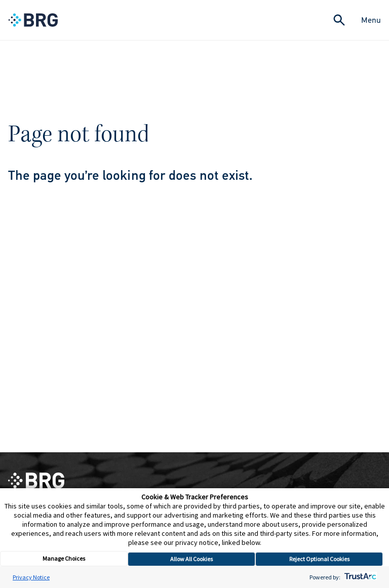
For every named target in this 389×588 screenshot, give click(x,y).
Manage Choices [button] (64, 558)
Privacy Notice (31, 577)
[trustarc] (359, 577)
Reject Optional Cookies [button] (319, 559)
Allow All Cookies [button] (191, 559)
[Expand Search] (339, 20)
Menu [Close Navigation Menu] (371, 20)
